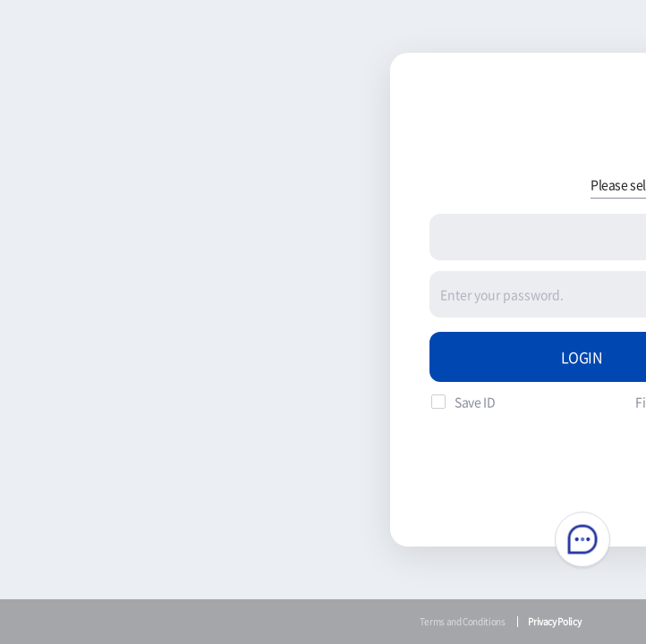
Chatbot (582, 539)
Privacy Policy (554, 621)
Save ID (475, 402)
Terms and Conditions (463, 621)
